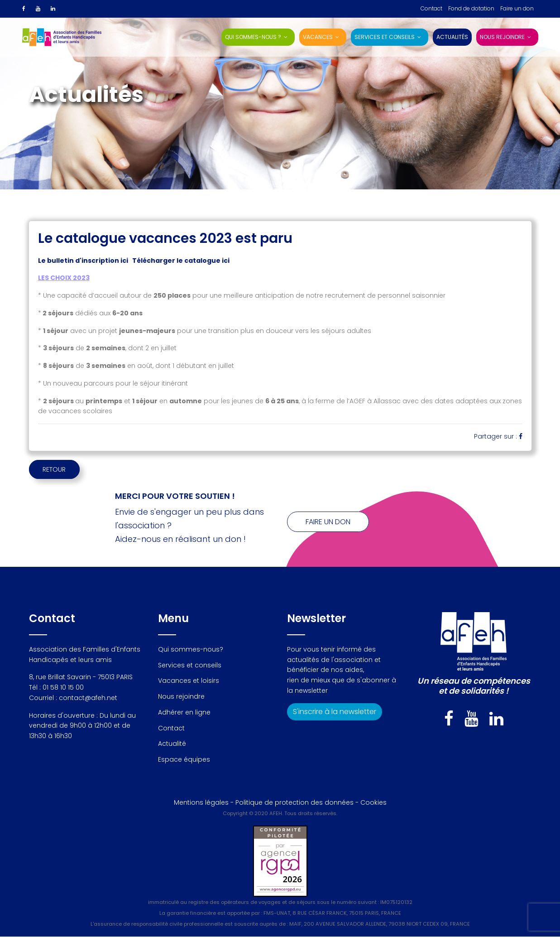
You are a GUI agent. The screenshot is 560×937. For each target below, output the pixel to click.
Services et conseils (385, 37)
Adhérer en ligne (184, 713)
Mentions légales (201, 803)
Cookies (373, 803)
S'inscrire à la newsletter (335, 712)
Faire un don (517, 8)
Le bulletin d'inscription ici (83, 261)
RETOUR (63, 469)
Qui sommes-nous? (191, 650)
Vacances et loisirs (189, 681)
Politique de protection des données (294, 803)
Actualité (172, 744)
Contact (431, 8)
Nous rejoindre (502, 37)
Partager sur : (498, 436)
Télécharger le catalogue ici (181, 261)
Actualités (452, 37)
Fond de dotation (471, 8)
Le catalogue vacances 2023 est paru (165, 238)
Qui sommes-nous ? (253, 37)
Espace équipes (184, 760)
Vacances (318, 37)
